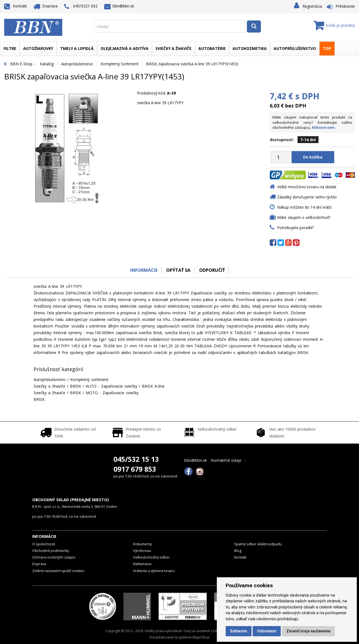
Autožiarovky (38, 48)
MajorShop (201, 637)
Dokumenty (142, 544)
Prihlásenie (345, 6)
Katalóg (47, 64)
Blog (238, 551)
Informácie (143, 270)
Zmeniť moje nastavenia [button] (308, 631)
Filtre (10, 48)
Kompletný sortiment (120, 64)
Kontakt (16, 6)
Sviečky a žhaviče (173, 48)
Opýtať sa (178, 270)
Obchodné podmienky (51, 551)
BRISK (75, 386)
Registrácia (312, 6)
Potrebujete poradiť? (295, 228)
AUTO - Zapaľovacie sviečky (111, 386)
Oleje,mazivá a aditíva (125, 48)
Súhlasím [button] (239, 631)
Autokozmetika (250, 48)
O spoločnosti (44, 544)
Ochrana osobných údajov (54, 557)
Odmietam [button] (267, 631)
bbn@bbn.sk (119, 6)
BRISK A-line (153, 386)
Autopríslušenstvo (295, 48)
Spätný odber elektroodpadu (258, 544)
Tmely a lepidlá (77, 48)
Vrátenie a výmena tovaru (154, 571)
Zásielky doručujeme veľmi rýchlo (307, 197)
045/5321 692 (81, 6)
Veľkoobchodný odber (151, 557)
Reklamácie (142, 564)
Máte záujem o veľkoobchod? (304, 217)
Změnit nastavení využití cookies (58, 571)
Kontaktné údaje (226, 460)
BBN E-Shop (21, 64)
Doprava (46, 6)
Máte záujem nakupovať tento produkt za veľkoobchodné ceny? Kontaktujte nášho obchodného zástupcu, (312, 122)
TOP (327, 48)
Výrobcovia (142, 551)
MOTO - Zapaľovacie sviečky (112, 393)
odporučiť (213, 270)
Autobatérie (212, 48)
